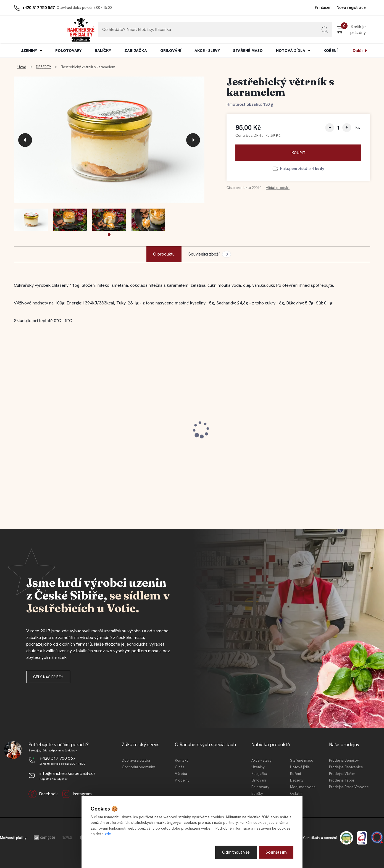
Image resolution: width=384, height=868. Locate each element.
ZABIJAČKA (136, 51)
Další (357, 50)
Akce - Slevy (261, 760)
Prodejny (182, 780)
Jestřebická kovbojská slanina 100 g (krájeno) (146, 432)
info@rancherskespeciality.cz (68, 773)
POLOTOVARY (68, 51)
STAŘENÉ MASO (248, 51)
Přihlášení (324, 7)
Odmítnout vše (236, 852)
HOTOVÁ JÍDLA (291, 51)
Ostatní (296, 794)
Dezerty (297, 780)
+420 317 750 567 (38, 8)
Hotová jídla (300, 767)
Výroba (181, 774)
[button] (109, 235)
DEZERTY (44, 67)
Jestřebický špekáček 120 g (319, 429)
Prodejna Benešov (344, 760)
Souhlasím (276, 852)
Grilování (259, 780)
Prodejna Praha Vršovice (349, 787)
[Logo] (31, 30)
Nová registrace (351, 7)
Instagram (77, 794)
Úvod (22, 67)
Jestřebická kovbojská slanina (51, 429)
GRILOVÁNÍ (171, 51)
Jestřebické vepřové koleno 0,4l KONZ (233, 432)
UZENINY (29, 51)
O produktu (164, 254)
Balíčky (257, 794)
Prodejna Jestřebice (346, 767)
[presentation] (25, 140)
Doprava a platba (136, 760)
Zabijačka (259, 774)
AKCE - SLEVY (207, 51)
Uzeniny (258, 767)
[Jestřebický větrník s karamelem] (109, 140)
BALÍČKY (103, 51)
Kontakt (181, 760)
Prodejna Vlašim (342, 774)
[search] (302, 32)
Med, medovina (303, 787)
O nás (180, 767)
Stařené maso (302, 760)
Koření (295, 774)
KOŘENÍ (331, 51)
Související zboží (209, 254)
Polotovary (260, 787)
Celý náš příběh (48, 677)
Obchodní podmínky (138, 767)
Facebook (43, 794)
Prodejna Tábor (342, 780)
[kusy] (338, 128)
